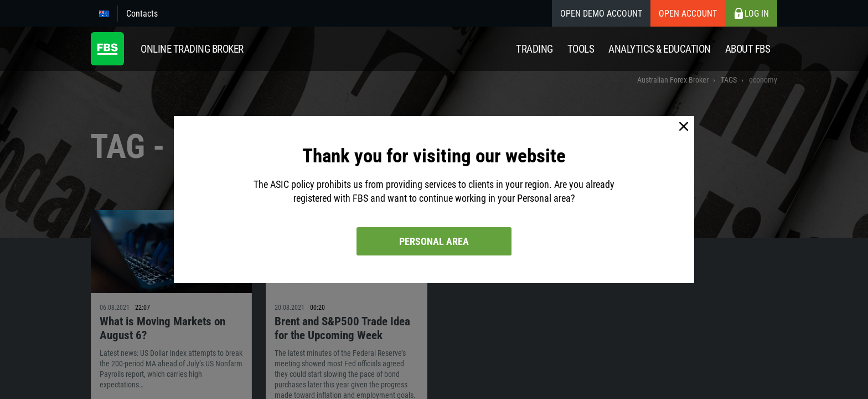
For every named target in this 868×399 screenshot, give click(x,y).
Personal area (434, 241)
